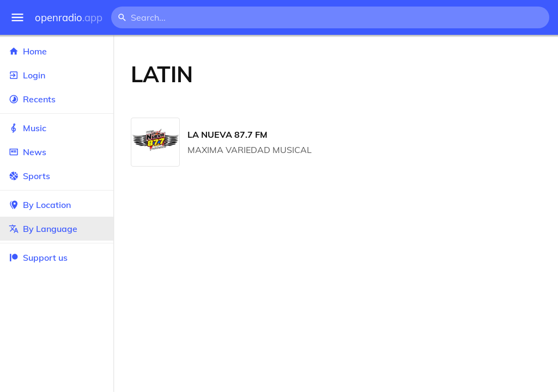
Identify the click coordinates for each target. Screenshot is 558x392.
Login (57, 75)
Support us (38, 258)
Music (57, 128)
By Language (57, 229)
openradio (69, 18)
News (57, 152)
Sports (57, 176)
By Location (57, 205)
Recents (57, 99)
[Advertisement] (384, 74)
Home (57, 51)
